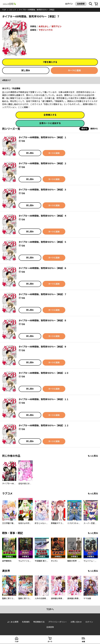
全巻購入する (50, 115)
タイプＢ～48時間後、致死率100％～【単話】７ (43, 294)
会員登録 (81, 4)
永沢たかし (44, 26)
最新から (94, 129)
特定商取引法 (39, 622)
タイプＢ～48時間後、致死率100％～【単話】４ (43, 216)
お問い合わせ (76, 622)
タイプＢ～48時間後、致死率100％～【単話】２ (43, 163)
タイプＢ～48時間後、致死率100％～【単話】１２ (44, 425)
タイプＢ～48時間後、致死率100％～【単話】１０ (44, 373)
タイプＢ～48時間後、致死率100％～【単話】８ (43, 320)
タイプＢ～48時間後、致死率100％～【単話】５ (43, 242)
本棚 (83, 642)
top (4, 10)
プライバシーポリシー (58, 622)
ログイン (69, 4)
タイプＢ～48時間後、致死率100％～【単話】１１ (44, 399)
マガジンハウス (46, 30)
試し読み (26, 70)
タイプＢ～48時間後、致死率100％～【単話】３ (43, 190)
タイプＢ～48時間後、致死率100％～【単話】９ (43, 347)
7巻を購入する (50, 62)
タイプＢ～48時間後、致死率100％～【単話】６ (43, 268)
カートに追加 (74, 70)
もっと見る (93, 456)
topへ (50, 609)
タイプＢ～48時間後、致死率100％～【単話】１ (43, 137)
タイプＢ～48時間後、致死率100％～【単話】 (37, 10)
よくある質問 (13, 622)
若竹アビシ (57, 26)
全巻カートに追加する (50, 123)
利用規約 (26, 622)
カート (50, 642)
